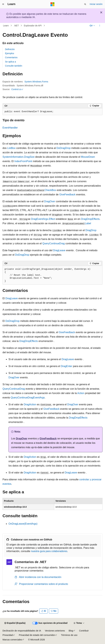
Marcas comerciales (12, 640)
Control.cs (16, 89)
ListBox (11, 148)
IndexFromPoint (23, 161)
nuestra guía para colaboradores (49, 551)
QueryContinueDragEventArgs (28, 398)
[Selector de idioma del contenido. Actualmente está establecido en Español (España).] (15, 623)
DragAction (30, 404)
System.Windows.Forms (36, 82)
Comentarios (11, 57)
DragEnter (67, 366)
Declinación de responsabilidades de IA (22, 631)
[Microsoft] (52, 4)
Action (81, 393)
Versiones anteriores (55, 631)
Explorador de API (33, 26)
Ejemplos (10, 53)
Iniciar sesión (96, 4)
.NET (16, 26)
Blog (71, 631)
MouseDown (88, 157)
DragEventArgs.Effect (43, 219)
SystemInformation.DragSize (19, 157)
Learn (6, 26)
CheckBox (50, 190)
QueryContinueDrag (53, 243)
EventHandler (10, 128)
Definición (10, 49)
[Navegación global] (3, 4)
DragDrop (91, 230)
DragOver (50, 201)
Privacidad (8, 635)
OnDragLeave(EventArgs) (23, 524)
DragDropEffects (90, 219)
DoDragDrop (64, 148)
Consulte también (14, 66)
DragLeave (59, 250)
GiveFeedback (67, 195)
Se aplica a (10, 62)
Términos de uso (69, 635)
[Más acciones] (100, 26)
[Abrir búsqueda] (85, 4)
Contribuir (84, 631)
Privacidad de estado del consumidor (37, 635)
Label (88, 223)
